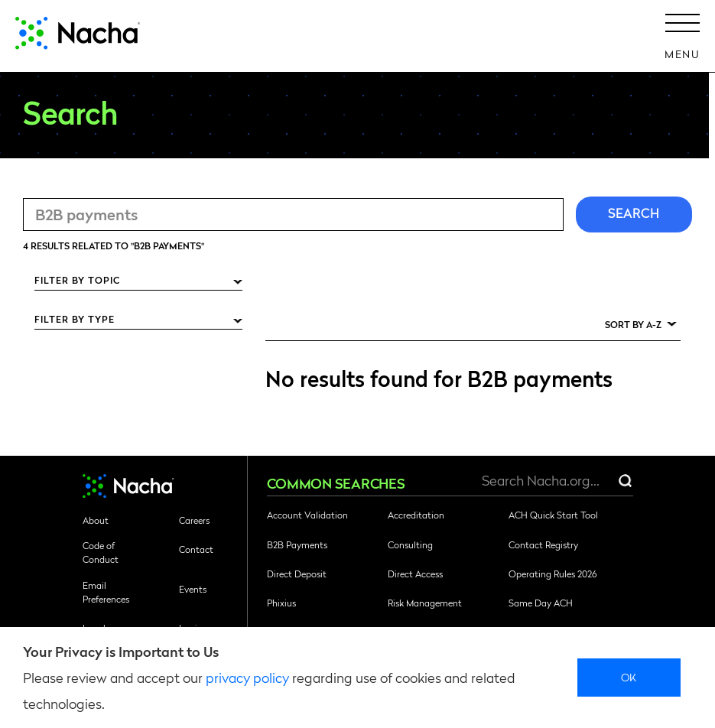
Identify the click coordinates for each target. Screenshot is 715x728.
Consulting (410, 544)
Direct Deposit (297, 574)
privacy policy (247, 677)
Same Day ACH (541, 603)
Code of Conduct (101, 552)
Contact (196, 549)
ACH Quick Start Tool (553, 515)
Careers (194, 520)
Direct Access (415, 574)
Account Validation (307, 515)
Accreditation (416, 515)
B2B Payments (297, 544)
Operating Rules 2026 (552, 574)
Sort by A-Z (633, 324)
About (96, 520)
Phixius (281, 603)
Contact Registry (543, 544)
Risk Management (425, 603)
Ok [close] (629, 677)
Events (193, 589)
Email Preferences (106, 592)
